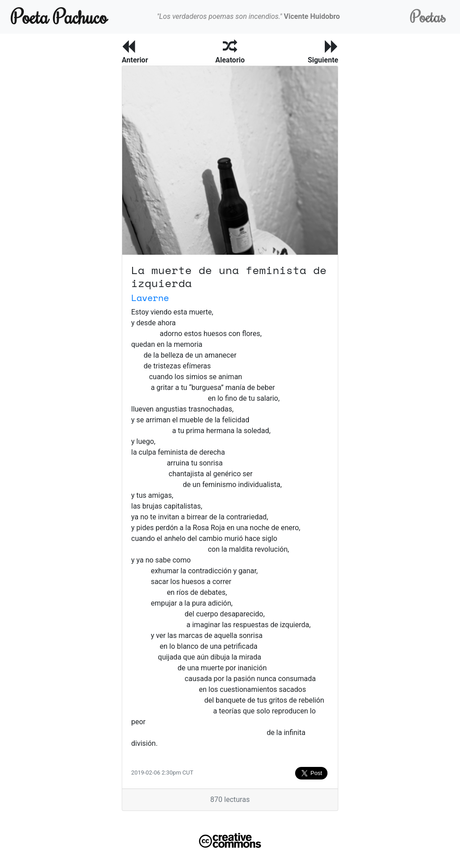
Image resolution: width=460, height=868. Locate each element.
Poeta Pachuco (59, 16)
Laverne (150, 298)
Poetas (428, 16)
